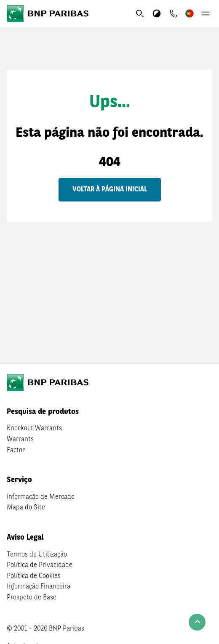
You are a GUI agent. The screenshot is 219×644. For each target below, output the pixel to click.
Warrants (20, 440)
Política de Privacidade (40, 565)
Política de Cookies (34, 576)
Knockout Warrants (34, 429)
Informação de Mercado (41, 497)
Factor (16, 451)
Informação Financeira (39, 587)
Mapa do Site (26, 508)
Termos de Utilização (37, 555)
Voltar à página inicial (110, 190)
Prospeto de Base (32, 598)
